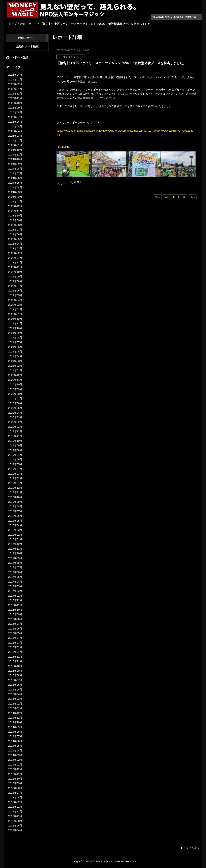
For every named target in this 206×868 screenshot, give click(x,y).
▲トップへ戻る (190, 848)
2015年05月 (15, 690)
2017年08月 (15, 563)
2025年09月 (15, 108)
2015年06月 (15, 685)
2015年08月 (15, 675)
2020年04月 (15, 413)
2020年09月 (15, 389)
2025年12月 (15, 94)
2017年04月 (15, 582)
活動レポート (28, 24)
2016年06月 (15, 629)
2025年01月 (15, 145)
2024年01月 (15, 202)
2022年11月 (15, 267)
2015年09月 (15, 671)
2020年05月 (15, 408)
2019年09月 (15, 445)
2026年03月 (15, 80)
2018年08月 (15, 506)
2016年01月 (15, 652)
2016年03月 (15, 643)
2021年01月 (15, 370)
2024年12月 (15, 150)
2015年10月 (15, 666)
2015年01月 (15, 708)
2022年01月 (15, 314)
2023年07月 (15, 230)
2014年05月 (15, 746)
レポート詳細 (20, 57)
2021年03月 (15, 361)
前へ (157, 197)
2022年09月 (15, 277)
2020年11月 (15, 380)
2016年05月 (15, 633)
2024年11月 (15, 155)
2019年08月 (15, 450)
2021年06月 (15, 347)
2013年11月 (15, 774)
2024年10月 (15, 159)
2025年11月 (15, 98)
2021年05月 (15, 352)
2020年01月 (15, 427)
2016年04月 (15, 638)
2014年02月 (15, 760)
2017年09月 (15, 558)
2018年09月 (15, 502)
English (179, 17)
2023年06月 (15, 234)
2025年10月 (15, 103)
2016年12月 (15, 600)
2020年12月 (15, 375)
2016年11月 (15, 605)
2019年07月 (15, 455)
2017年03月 (15, 586)
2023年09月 (15, 220)
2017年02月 (15, 591)
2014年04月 (15, 751)
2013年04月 (15, 797)
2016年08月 (15, 619)
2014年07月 (15, 736)
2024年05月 (15, 183)
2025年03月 (15, 136)
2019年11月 (15, 436)
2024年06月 (15, 178)
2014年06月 (15, 741)
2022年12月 (15, 262)
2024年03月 (15, 192)
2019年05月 (15, 464)
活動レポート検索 (27, 46)
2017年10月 (15, 553)
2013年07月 (15, 793)
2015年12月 (15, 657)
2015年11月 (15, 661)
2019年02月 (15, 478)
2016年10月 (15, 610)
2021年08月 (15, 338)
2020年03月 (15, 417)
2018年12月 (15, 488)
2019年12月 (15, 431)
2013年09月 (15, 783)
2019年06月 (15, 459)
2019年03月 (15, 474)
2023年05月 (15, 239)
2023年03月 (15, 248)
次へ (192, 197)
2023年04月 (15, 244)
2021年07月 (15, 342)
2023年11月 (15, 211)
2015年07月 (15, 680)
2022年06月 (15, 291)
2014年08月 (15, 732)
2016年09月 (15, 614)
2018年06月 (15, 516)
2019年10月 (15, 441)
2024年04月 (15, 187)
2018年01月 (15, 539)
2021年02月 (15, 366)
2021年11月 (15, 323)
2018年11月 (15, 492)
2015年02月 (15, 704)
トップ (12, 24)
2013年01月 (15, 807)
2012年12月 (15, 812)
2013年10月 (15, 779)
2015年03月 (15, 699)
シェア (61, 184)
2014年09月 (15, 727)
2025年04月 (15, 131)
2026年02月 (15, 84)
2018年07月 (15, 511)
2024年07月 (15, 173)
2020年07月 (15, 398)
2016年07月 (15, 624)
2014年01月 (15, 765)
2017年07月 (15, 567)
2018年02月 (15, 535)
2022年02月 (15, 309)
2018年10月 (15, 497)
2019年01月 (15, 483)
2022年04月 (15, 300)
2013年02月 (15, 802)
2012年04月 (15, 830)
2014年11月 (15, 718)
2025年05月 (15, 126)
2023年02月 (15, 253)
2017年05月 (15, 577)
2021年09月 (15, 333)
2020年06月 (15, 403)
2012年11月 (15, 816)
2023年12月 (15, 206)
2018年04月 (15, 525)
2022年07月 (15, 286)
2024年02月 (15, 197)
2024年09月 (15, 164)
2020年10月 (15, 384)
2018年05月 (15, 521)
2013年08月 (15, 788)
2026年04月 (15, 75)
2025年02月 (15, 141)
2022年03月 (15, 305)
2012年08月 (15, 821)
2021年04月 (15, 356)
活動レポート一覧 (175, 197)
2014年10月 (15, 722)
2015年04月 (15, 694)
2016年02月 (15, 647)
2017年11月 (15, 549)
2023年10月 (15, 216)
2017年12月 (15, 544)
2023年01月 (15, 258)
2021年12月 (15, 319)
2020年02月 (15, 422)
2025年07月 (15, 117)
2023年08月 (15, 225)
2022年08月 (15, 281)
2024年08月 (15, 169)
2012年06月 (15, 826)
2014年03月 (15, 755)
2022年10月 (15, 272)
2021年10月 (15, 328)
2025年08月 (15, 112)
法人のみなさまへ (162, 17)
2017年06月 (15, 572)
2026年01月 (15, 89)
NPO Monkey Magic (101, 861)
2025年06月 (15, 122)
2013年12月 (15, 769)
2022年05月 (15, 295)
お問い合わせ (193, 17)
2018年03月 (15, 530)
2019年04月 (15, 469)
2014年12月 (15, 713)
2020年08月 (15, 394)
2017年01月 (15, 596)
